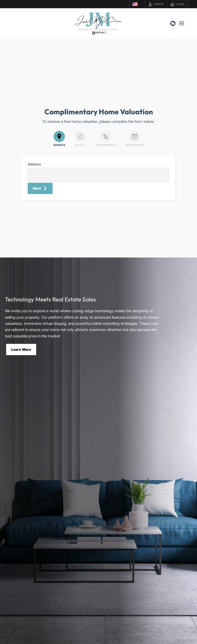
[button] (40, 188)
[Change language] (137, 4)
